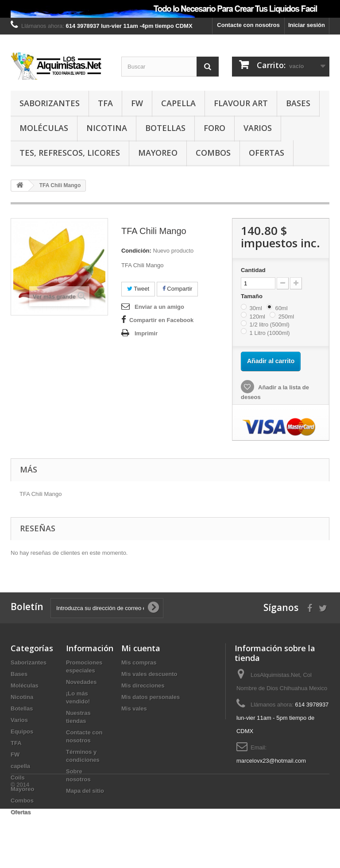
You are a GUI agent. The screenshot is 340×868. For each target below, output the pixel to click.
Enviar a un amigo (159, 307)
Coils (18, 778)
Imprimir (146, 333)
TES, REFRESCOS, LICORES (70, 153)
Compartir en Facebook (161, 320)
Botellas (165, 128)
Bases (298, 103)
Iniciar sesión (307, 25)
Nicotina (107, 128)
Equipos (22, 732)
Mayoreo (158, 153)
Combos (213, 153)
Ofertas (267, 153)
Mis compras (139, 663)
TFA (105, 103)
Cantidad (253, 270)
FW (137, 103)
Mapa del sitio (85, 791)
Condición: (136, 251)
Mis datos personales (151, 697)
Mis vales (134, 709)
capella (178, 103)
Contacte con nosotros (248, 25)
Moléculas (44, 128)
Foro (214, 128)
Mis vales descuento (149, 674)
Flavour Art (241, 103)
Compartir (178, 289)
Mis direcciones (143, 686)
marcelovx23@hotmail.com (271, 761)
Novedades (81, 682)
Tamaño (253, 296)
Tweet (138, 289)
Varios (258, 128)
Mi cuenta (141, 648)
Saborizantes (50, 103)
